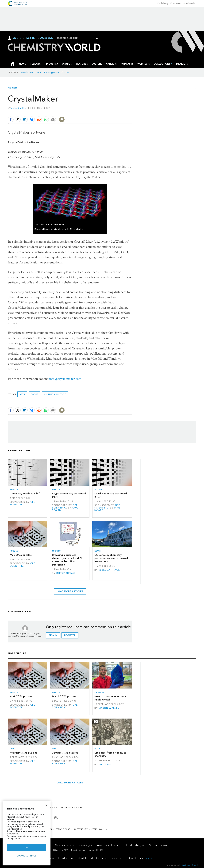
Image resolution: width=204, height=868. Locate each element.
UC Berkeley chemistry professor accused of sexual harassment (111, 558)
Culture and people (55, 394)
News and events (65, 845)
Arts (22, 394)
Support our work (159, 845)
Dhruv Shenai (66, 573)
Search (97, 38)
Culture (13, 88)
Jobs (39, 72)
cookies (148, 858)
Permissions (98, 829)
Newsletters (27, 72)
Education (176, 3)
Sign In (17, 38)
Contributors (67, 807)
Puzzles (66, 72)
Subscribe (46, 38)
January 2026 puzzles (65, 753)
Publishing (163, 3)
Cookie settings (27, 856)
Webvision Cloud (190, 865)
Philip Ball (106, 764)
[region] (27, 833)
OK (27, 847)
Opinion (57, 551)
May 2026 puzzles (21, 555)
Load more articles (70, 591)
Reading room (52, 72)
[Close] (46, 805)
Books (34, 394)
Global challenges (134, 845)
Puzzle (14, 490)
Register (31, 38)
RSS (80, 807)
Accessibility (81, 829)
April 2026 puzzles (21, 696)
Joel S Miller (19, 108)
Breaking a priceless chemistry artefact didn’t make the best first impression (67, 560)
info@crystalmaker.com (65, 379)
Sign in (53, 635)
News (98, 551)
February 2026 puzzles (23, 753)
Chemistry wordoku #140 (25, 494)
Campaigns (86, 845)
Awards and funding (108, 845)
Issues (51, 807)
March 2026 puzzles (64, 696)
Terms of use (63, 829)
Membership (190, 3)
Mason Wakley (109, 708)
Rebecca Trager (110, 570)
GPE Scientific (23, 503)
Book (98, 749)
